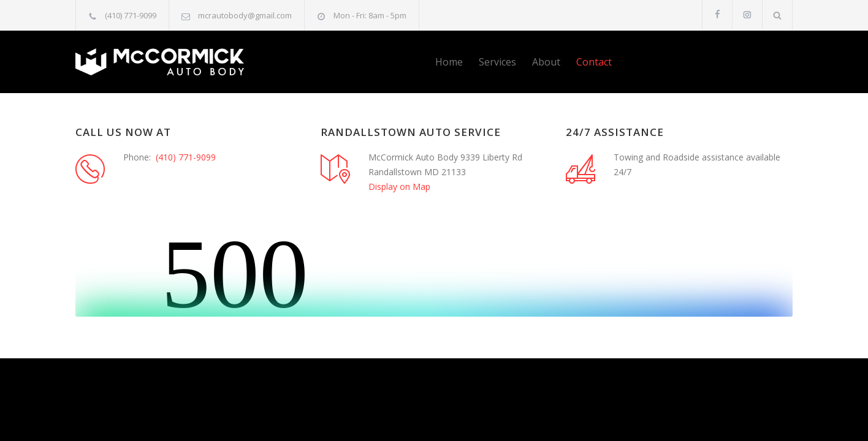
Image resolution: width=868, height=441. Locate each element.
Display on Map (399, 187)
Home (449, 62)
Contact (594, 62)
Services (497, 62)
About (546, 62)
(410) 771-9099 (131, 15)
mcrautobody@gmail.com (245, 15)
